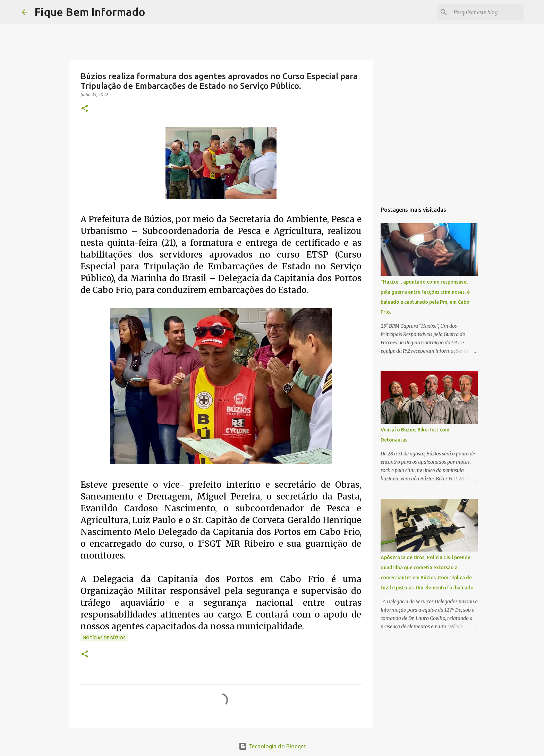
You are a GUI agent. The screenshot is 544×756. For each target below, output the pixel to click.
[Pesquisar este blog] (487, 12)
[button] (85, 109)
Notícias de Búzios (104, 638)
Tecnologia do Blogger (272, 746)
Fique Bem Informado (90, 12)
